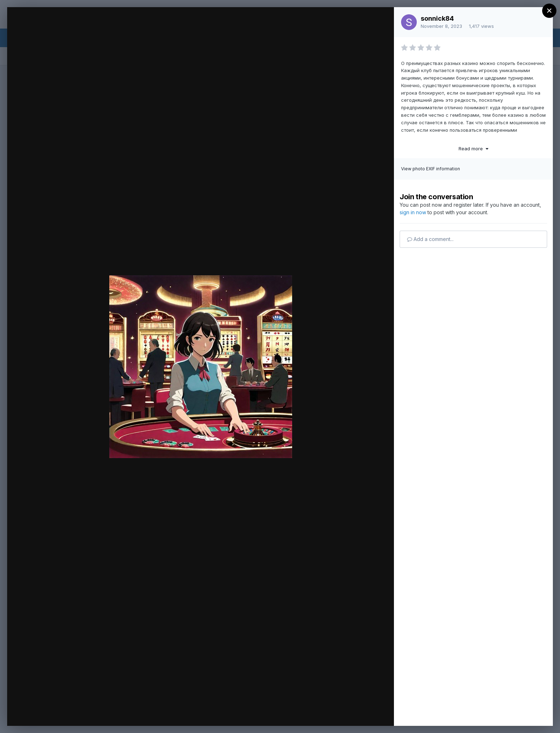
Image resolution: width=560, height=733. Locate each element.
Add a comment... (430, 239)
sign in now (413, 212)
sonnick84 (437, 18)
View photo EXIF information (431, 169)
